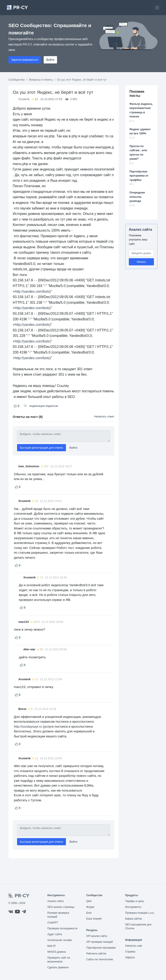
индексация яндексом (44, 406)
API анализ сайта (97, 936)
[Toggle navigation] (157, 8)
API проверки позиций (100, 942)
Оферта (130, 957)
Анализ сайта (140, 230)
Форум (90, 907)
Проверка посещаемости (62, 928)
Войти (50, 60)
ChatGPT (53, 923)
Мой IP (51, 946)
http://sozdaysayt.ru (28, 726)
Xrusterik (24, 99)
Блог (89, 913)
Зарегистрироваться (25, 60)
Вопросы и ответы (41, 80)
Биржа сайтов (133, 919)
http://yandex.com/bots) (33, 291)
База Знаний (94, 919)
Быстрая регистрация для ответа (41, 448)
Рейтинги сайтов (96, 954)
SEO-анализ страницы (61, 907)
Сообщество (17, 80)
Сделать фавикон (58, 967)
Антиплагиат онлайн (60, 940)
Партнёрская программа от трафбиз (139, 176)
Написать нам (134, 946)
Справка (130, 952)
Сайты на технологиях (100, 959)
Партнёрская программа (101, 948)
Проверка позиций (140, 913)
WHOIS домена (57, 952)
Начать (141, 262)
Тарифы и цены (135, 901)
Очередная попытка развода (137, 197)
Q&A (89, 901)
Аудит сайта (55, 934)
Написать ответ (104, 416)
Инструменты (133, 907)
